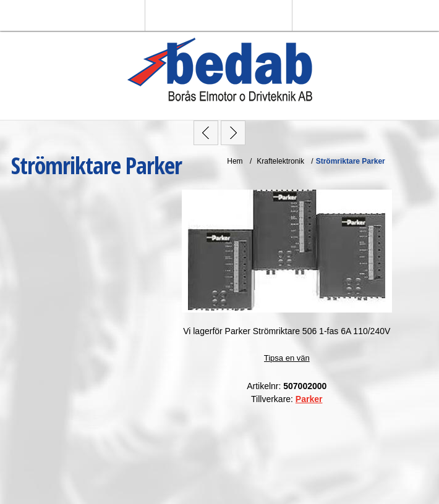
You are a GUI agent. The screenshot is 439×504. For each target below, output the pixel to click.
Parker (309, 399)
